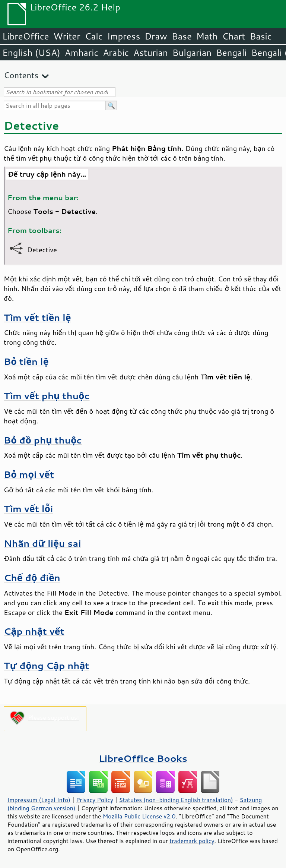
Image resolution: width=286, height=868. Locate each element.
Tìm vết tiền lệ (37, 317)
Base (182, 36)
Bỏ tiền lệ (26, 361)
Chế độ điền (32, 577)
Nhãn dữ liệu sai (42, 543)
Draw (156, 36)
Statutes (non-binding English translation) (176, 800)
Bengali (231, 53)
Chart (233, 36)
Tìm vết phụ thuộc (47, 396)
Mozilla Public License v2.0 (139, 816)
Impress (124, 36)
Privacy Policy (95, 800)
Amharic (82, 53)
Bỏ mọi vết (29, 474)
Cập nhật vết (34, 631)
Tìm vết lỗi (28, 509)
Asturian (151, 53)
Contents (21, 75)
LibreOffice (26, 36)
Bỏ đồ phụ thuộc (43, 440)
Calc (94, 36)
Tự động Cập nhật (47, 665)
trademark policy (192, 841)
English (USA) (31, 53)
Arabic (116, 53)
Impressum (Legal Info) (39, 800)
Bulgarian (192, 53)
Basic (260, 36)
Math (207, 36)
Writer (67, 36)
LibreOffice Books (143, 758)
